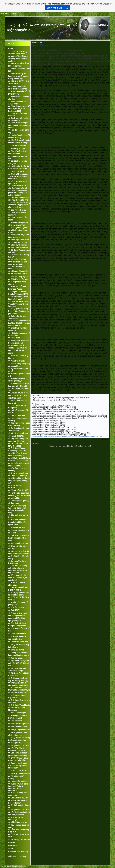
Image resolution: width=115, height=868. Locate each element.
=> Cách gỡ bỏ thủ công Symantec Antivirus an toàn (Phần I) (18, 176)
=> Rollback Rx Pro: (17, 527)
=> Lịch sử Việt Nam (17, 416)
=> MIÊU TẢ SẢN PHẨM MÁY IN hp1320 (18, 445)
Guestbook (13, 846)
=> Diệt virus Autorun (17, 146)
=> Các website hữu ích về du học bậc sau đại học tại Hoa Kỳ (18, 800)
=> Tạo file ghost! (16, 658)
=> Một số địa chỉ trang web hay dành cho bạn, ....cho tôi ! (18, 59)
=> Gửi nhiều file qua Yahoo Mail (17, 317)
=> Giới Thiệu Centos (17, 210)
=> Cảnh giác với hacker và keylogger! (18, 119)
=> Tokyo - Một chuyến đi (19, 730)
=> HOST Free (14, 338)
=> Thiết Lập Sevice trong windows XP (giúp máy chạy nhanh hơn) (19, 205)
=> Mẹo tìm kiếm (15, 721)
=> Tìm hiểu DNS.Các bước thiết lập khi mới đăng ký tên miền (18, 262)
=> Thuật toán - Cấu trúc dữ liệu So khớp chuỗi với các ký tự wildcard (19, 812)
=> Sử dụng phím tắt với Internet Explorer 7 (18, 594)
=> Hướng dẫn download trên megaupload (19, 342)
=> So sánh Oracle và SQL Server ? (17, 562)
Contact (12, 843)
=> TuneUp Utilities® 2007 (19, 773)
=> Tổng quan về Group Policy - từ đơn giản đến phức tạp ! (18, 311)
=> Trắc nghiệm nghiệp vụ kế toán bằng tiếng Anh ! (18, 230)
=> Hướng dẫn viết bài (18, 781)
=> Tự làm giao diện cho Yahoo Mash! (19, 429)
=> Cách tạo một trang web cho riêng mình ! (18, 53)
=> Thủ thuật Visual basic (19, 705)
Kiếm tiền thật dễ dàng (18, 852)
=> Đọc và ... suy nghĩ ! (18, 277)
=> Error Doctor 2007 (17, 770)
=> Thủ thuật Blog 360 (18, 693)
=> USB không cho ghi (18, 822)
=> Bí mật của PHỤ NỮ (18, 490)
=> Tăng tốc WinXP (16, 650)
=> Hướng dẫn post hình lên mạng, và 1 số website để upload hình (19, 496)
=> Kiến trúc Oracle (16, 361)
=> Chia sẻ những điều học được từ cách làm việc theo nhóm (18, 395)
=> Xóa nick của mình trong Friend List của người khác (17, 522)
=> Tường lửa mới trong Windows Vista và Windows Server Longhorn (18, 787)
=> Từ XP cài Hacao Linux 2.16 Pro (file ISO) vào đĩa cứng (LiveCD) (19, 323)
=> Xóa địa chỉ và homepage (15, 818)
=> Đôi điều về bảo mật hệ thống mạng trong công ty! (18, 282)
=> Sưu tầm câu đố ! (17, 607)
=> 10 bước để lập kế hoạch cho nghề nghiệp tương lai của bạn (18, 76)
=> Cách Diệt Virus (16, 171)
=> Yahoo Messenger (17, 713)
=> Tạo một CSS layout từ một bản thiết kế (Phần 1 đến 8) (19, 663)
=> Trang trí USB (15, 743)
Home (11, 49)
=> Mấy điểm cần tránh (18, 433)
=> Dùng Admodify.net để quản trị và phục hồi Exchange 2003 (19, 109)
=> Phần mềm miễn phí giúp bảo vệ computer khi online (19, 125)
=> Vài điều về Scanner (18, 543)
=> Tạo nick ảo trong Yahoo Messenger (17, 669)
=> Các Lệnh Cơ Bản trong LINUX (17, 407)
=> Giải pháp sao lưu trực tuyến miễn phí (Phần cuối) (19, 538)
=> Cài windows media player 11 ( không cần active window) (18, 193)
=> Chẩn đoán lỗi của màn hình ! (17, 214)
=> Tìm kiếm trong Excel (19, 724)
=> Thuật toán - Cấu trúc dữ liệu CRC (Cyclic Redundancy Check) (19, 748)
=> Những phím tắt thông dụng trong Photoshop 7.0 (19, 481)
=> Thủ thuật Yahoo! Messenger (17, 709)
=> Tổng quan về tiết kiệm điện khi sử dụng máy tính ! (18, 578)
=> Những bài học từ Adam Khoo (17, 103)
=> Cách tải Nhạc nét (17, 634)
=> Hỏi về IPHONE (16, 436)
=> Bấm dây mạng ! (17, 149)
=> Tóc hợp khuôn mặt (18, 727)
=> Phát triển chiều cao (18, 642)
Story (11, 849)
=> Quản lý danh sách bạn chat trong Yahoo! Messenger (18, 765)
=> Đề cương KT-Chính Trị (19, 840)
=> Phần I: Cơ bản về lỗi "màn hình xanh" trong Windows (18, 304)
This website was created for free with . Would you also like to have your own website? (57, 6)
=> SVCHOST (14, 610)
